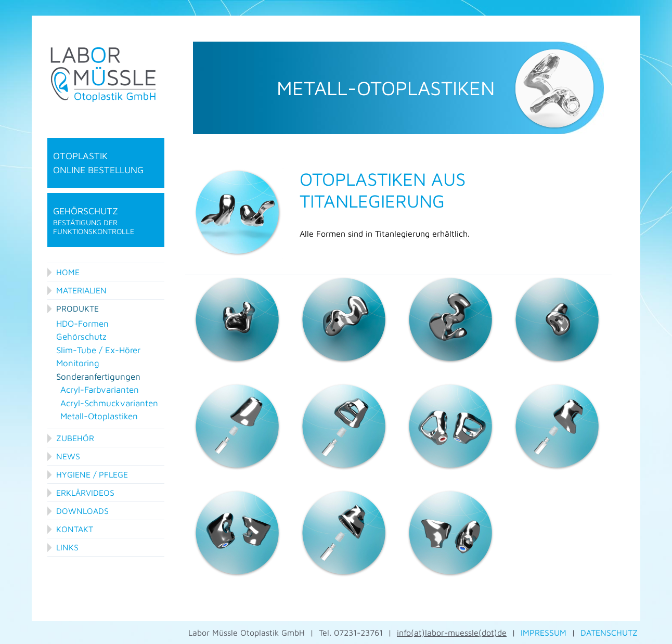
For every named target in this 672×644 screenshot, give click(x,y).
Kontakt (75, 529)
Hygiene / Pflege (92, 474)
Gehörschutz (106, 221)
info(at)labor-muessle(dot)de (452, 633)
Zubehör (75, 438)
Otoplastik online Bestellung (98, 163)
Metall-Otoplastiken (99, 416)
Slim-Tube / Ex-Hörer (98, 350)
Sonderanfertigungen (98, 377)
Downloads (82, 511)
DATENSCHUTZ (609, 633)
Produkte (77, 308)
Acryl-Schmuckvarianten (109, 403)
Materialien (81, 290)
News (68, 456)
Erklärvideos (85, 493)
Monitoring (78, 363)
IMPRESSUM (544, 633)
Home (68, 272)
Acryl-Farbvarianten (100, 390)
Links (67, 547)
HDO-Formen (82, 324)
